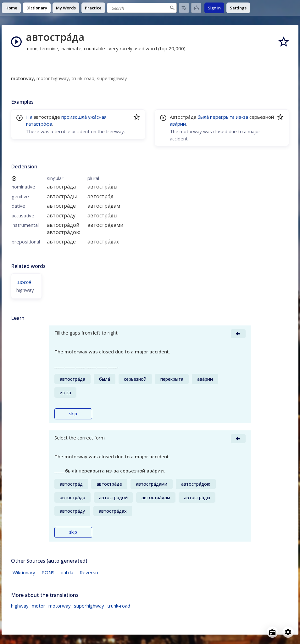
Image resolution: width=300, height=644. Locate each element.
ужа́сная (97, 117)
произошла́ (74, 117)
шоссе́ (24, 282)
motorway (60, 606)
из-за (242, 117)
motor (39, 606)
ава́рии (178, 124)
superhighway (89, 606)
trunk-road (119, 606)
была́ (203, 117)
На (29, 117)
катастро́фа (39, 124)
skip (73, 414)
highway (20, 606)
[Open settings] (288, 632)
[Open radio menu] (272, 632)
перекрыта (222, 117)
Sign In (214, 8)
